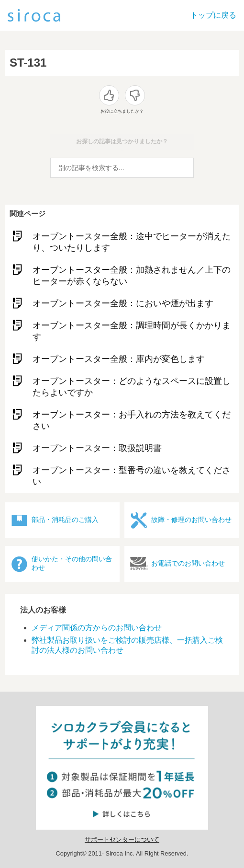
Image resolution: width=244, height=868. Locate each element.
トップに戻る (213, 15)
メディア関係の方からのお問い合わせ (97, 628)
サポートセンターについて (122, 839)
